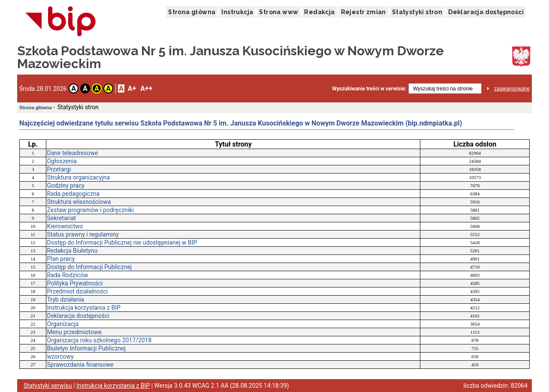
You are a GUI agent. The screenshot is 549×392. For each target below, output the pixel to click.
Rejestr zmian (363, 12)
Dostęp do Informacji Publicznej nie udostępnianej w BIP (122, 242)
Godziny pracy (66, 186)
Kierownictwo (65, 226)
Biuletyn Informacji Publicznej (86, 348)
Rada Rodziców (67, 275)
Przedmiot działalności (77, 291)
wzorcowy (60, 356)
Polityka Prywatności (75, 283)
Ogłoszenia (62, 161)
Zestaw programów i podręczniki (90, 210)
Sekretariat (61, 218)
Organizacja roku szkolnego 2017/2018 (99, 340)
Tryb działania (65, 299)
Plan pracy (61, 259)
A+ (132, 88)
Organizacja (63, 324)
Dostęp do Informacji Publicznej (89, 267)
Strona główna (192, 12)
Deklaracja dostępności (486, 12)
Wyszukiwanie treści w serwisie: (369, 89)
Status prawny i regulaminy (83, 234)
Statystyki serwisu (48, 386)
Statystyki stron (417, 12)
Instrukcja (237, 12)
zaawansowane (512, 89)
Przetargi (59, 169)
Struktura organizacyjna (78, 177)
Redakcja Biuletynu (72, 251)
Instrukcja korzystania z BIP (83, 308)
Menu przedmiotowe (74, 332)
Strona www (279, 12)
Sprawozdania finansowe (80, 365)
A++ (146, 88)
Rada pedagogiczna (73, 194)
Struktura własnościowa (79, 202)
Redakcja (319, 12)
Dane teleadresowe (72, 153)
